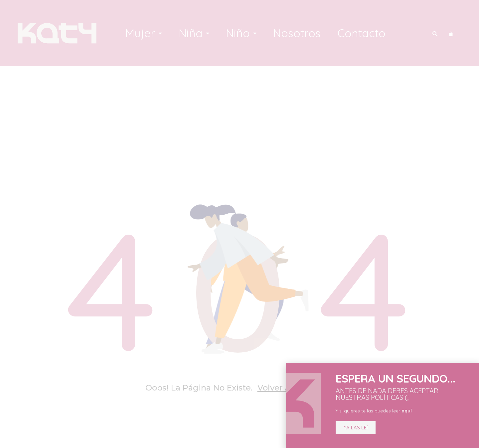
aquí (399, 411)
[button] (348, 428)
